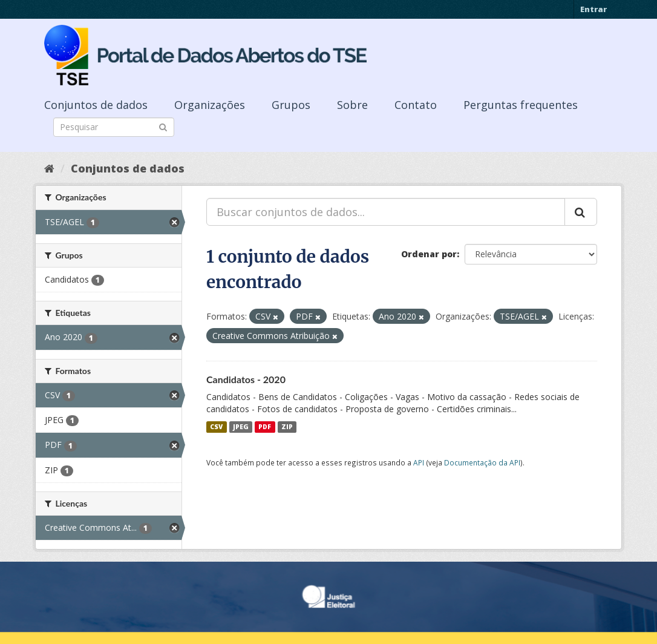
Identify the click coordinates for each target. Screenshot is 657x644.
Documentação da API (482, 462)
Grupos (291, 105)
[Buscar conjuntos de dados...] (386, 212)
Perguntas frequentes (521, 105)
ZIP (287, 427)
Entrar (593, 9)
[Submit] (163, 126)
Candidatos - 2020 (246, 379)
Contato (416, 105)
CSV (216, 427)
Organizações (210, 105)
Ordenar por (429, 254)
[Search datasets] (114, 127)
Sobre (352, 105)
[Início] (49, 168)
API (419, 462)
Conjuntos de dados (96, 105)
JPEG (241, 427)
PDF (265, 427)
